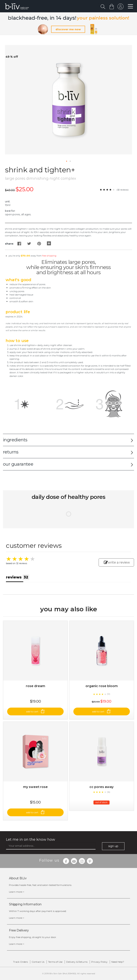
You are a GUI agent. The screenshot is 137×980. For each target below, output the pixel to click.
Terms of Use (55, 962)
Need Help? (118, 962)
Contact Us (38, 962)
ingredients (15, 440)
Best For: (10, 211)
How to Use (17, 341)
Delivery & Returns (77, 962)
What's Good (18, 280)
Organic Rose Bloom (102, 686)
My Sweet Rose (35, 787)
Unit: (8, 201)
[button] (67, 161)
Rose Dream (35, 686)
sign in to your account (120, 8)
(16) (109, 792)
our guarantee (18, 464)
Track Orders (20, 962)
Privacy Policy (99, 962)
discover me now (68, 29)
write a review (117, 562)
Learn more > (17, 892)
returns (11, 452)
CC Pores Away (102, 787)
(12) (109, 694)
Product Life (18, 312)
